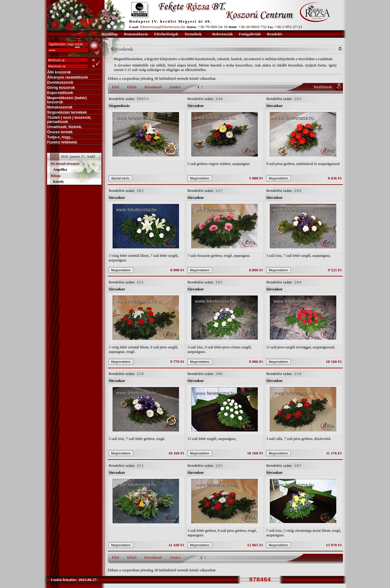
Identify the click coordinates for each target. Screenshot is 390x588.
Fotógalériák (250, 34)
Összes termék (60, 132)
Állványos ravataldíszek (67, 77)
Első (116, 87)
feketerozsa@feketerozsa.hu (163, 27)
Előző (132, 87)
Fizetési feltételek (62, 142)
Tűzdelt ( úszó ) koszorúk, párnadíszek (69, 120)
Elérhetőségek (166, 34)
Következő (153, 87)
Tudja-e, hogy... (60, 137)
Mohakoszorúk (60, 107)
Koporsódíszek (60, 93)
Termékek (193, 34)
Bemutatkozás (136, 34)
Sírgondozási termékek (67, 112)
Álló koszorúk (59, 72)
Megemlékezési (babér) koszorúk (67, 100)
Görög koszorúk (61, 88)
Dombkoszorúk (60, 82)
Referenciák (223, 34)
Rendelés (275, 34)
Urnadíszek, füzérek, (65, 127)
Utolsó (175, 87)
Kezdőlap (110, 34)
